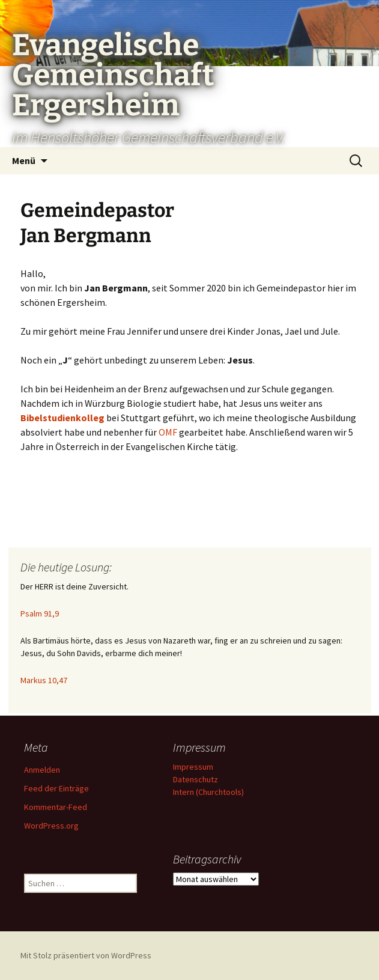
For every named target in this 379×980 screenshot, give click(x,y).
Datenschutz (196, 779)
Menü (24, 160)
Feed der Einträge (56, 788)
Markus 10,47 (44, 680)
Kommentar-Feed (56, 807)
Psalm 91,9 (40, 613)
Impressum (193, 767)
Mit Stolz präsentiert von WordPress (86, 955)
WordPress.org (51, 826)
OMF (168, 432)
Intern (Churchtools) (208, 792)
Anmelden (42, 770)
